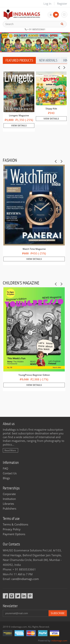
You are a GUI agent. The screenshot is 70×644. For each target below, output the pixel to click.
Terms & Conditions (15, 524)
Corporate (9, 494)
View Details (19, 126)
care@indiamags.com (25, 579)
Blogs (6, 478)
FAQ (6, 468)
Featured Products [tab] (19, 60)
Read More (10, 450)
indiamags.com (59, 641)
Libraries (8, 504)
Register (62, 4)
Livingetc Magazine (19, 115)
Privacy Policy (12, 529)
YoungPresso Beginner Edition (34, 375)
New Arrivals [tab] (48, 60)
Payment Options (14, 534)
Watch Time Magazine (34, 249)
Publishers (10, 508)
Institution (9, 499)
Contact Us (10, 473)
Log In (47, 4)
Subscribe (58, 613)
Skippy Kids (51, 109)
